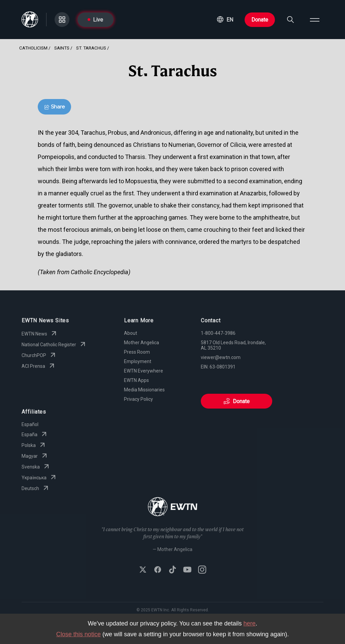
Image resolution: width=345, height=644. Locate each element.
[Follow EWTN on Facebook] (158, 570)
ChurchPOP (39, 355)
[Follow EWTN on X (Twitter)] (143, 570)
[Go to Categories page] (62, 20)
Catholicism (33, 48)
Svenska (36, 467)
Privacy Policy (138, 399)
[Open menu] (315, 20)
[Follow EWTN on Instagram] (202, 570)
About (131, 333)
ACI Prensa (39, 366)
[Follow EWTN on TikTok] (172, 570)
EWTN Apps (136, 380)
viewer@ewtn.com (221, 357)
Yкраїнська (39, 478)
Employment (138, 361)
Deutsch (36, 488)
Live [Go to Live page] (95, 20)
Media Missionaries (144, 390)
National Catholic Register (54, 345)
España (35, 434)
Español (30, 424)
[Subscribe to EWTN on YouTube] (187, 570)
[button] (225, 20)
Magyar (35, 456)
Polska (34, 445)
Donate (260, 20)
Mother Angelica (142, 343)
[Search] (290, 20)
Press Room (137, 352)
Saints (62, 48)
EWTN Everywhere (144, 371)
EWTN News (40, 334)
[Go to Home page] (173, 507)
